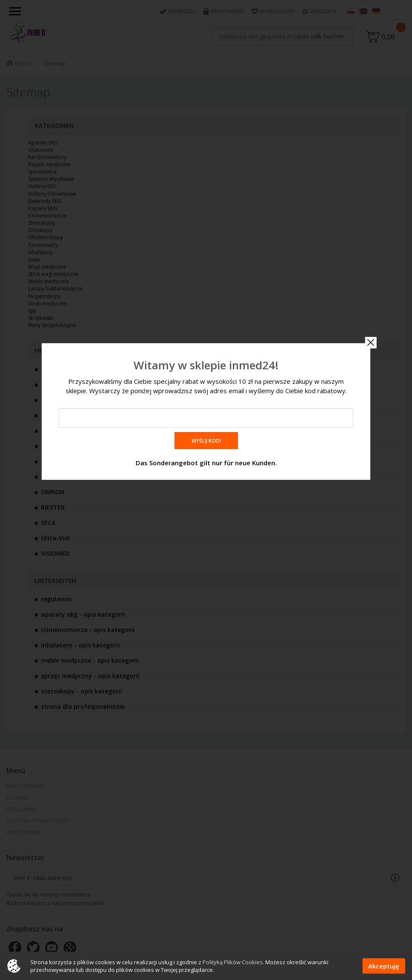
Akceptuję (384, 966)
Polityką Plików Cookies (233, 962)
